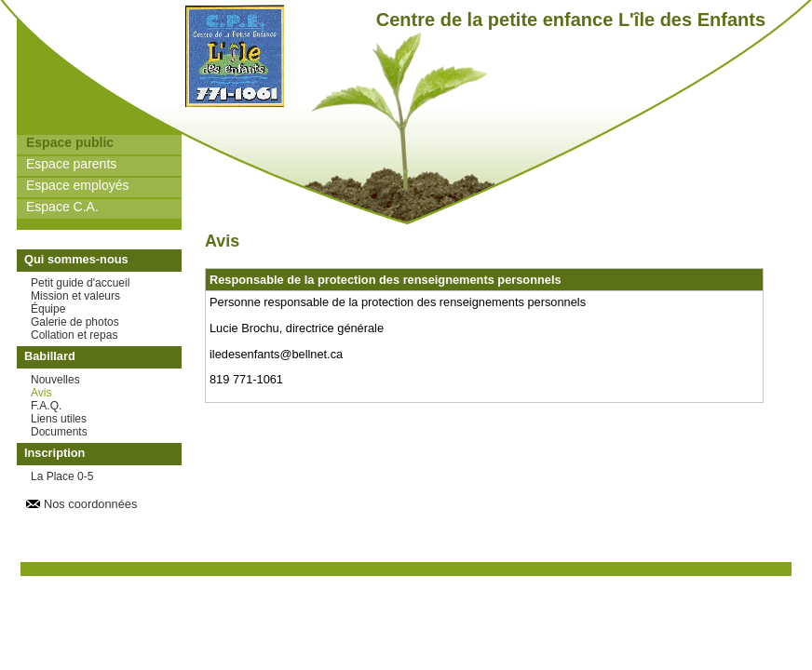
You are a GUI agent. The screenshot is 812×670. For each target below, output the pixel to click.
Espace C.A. (62, 207)
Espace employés (78, 185)
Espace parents (71, 164)
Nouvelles (55, 380)
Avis (41, 393)
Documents (59, 432)
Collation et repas (74, 335)
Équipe (48, 309)
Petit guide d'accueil (80, 283)
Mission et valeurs (75, 296)
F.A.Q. (46, 406)
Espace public (70, 142)
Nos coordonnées (90, 504)
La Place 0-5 (62, 476)
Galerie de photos (75, 322)
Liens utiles (59, 419)
